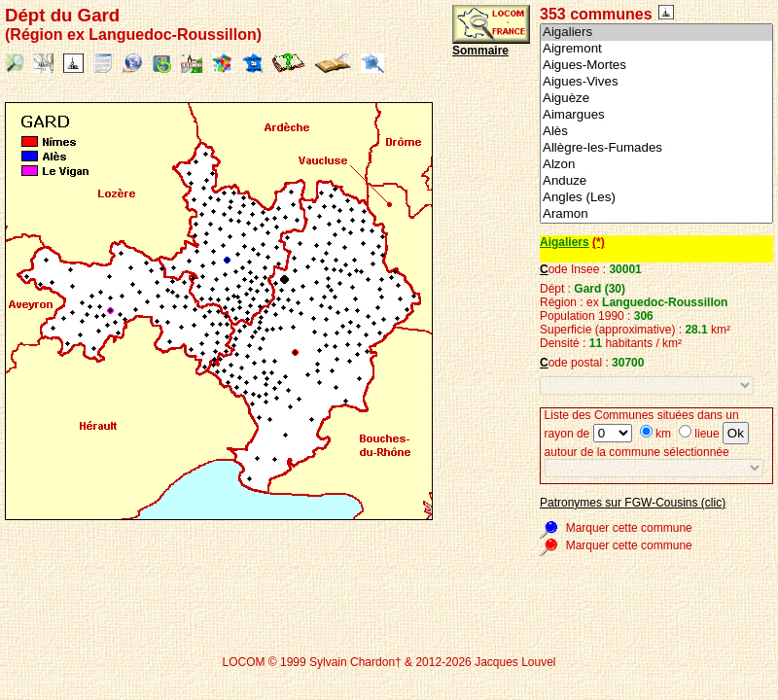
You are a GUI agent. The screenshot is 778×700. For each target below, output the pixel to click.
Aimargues (656, 115)
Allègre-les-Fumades (656, 148)
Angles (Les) (656, 198)
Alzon (656, 165)
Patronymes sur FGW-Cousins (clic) (633, 503)
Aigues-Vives (656, 82)
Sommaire (480, 51)
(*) (599, 242)
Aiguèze (656, 99)
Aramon (656, 214)
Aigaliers (656, 33)
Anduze (656, 181)
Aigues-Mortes (656, 66)
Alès (656, 132)
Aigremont (656, 49)
